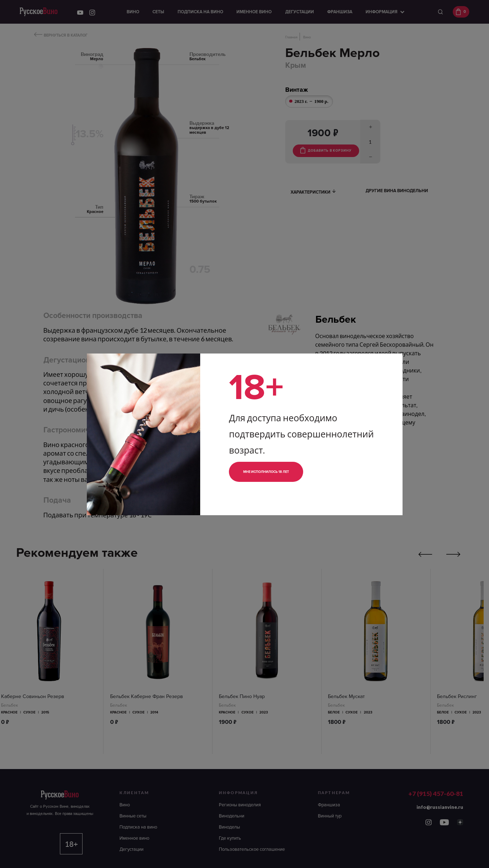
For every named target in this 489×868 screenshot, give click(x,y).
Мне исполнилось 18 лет (278, 472)
